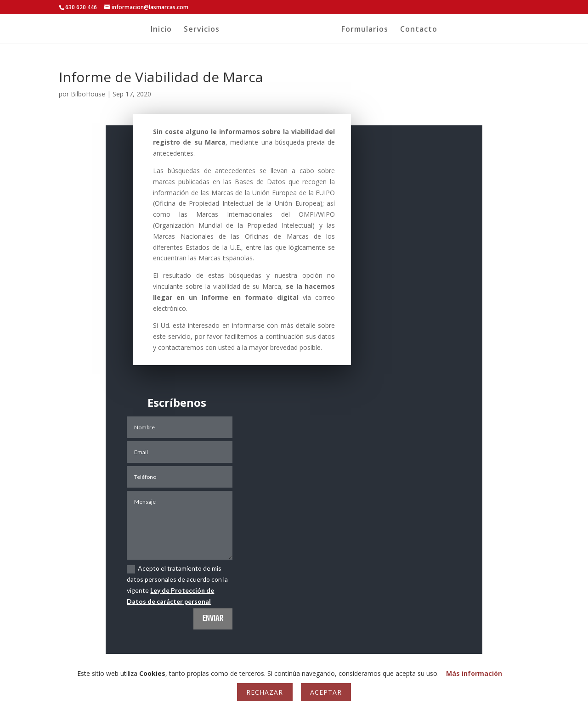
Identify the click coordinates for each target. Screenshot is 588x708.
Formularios (370, 30)
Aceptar (326, 692)
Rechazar (265, 692)
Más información (474, 673)
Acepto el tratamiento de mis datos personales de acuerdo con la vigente (177, 584)
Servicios (196, 30)
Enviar (213, 619)
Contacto (424, 30)
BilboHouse (88, 94)
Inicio (156, 30)
